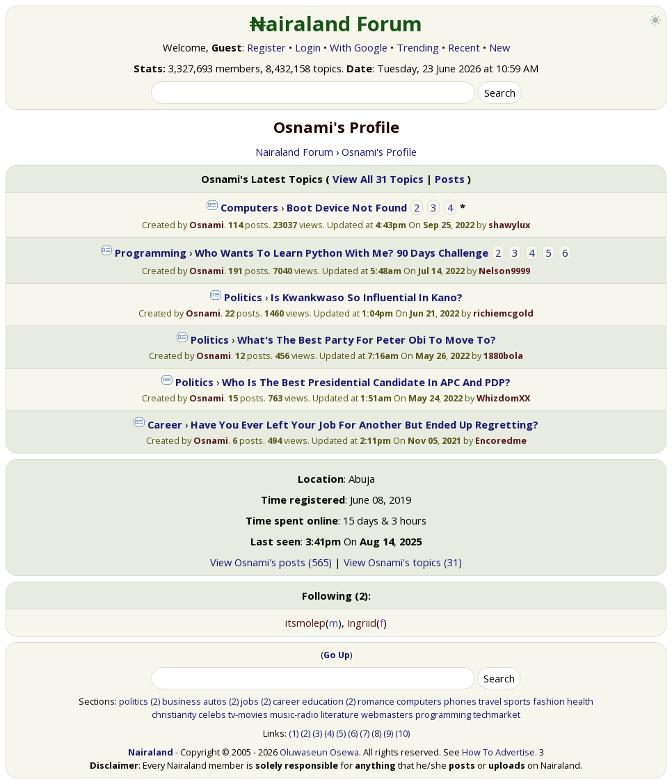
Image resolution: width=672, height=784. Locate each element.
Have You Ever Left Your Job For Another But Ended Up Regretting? (365, 424)
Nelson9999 (504, 271)
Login (308, 47)
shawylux (509, 225)
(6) (353, 733)
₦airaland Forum (336, 24)
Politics (243, 297)
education (323, 701)
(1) (294, 733)
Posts (450, 179)
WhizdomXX (503, 398)
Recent (464, 47)
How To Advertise (498, 752)
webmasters (387, 714)
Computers (249, 207)
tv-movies (248, 714)
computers (419, 701)
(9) (388, 733)
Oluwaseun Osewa (319, 752)
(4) (329, 733)
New (499, 47)
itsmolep (305, 623)
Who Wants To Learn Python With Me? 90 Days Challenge (342, 253)
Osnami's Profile (379, 152)
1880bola (503, 355)
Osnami (207, 225)
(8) (376, 733)
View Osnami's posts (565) (271, 562)
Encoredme (501, 440)
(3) (317, 733)
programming (443, 714)
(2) (155, 701)
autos (215, 701)
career (286, 701)
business (182, 701)
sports (517, 701)
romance (376, 701)
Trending (418, 47)
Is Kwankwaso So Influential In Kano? (367, 297)
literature (340, 714)
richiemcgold (503, 313)
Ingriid (362, 623)
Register (266, 47)
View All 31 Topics (378, 179)
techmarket (497, 714)
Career (165, 424)
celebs (212, 714)
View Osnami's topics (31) (403, 562)
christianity (174, 714)
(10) (402, 733)
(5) (341, 733)
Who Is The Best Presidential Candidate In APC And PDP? (366, 382)
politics (134, 701)
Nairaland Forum (294, 152)
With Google (359, 47)
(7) (365, 733)
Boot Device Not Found (347, 207)
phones (460, 701)
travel (490, 701)
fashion (549, 701)
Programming (151, 253)
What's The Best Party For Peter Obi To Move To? (367, 339)
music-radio (294, 714)
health (580, 701)
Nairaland (151, 752)
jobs (250, 701)
